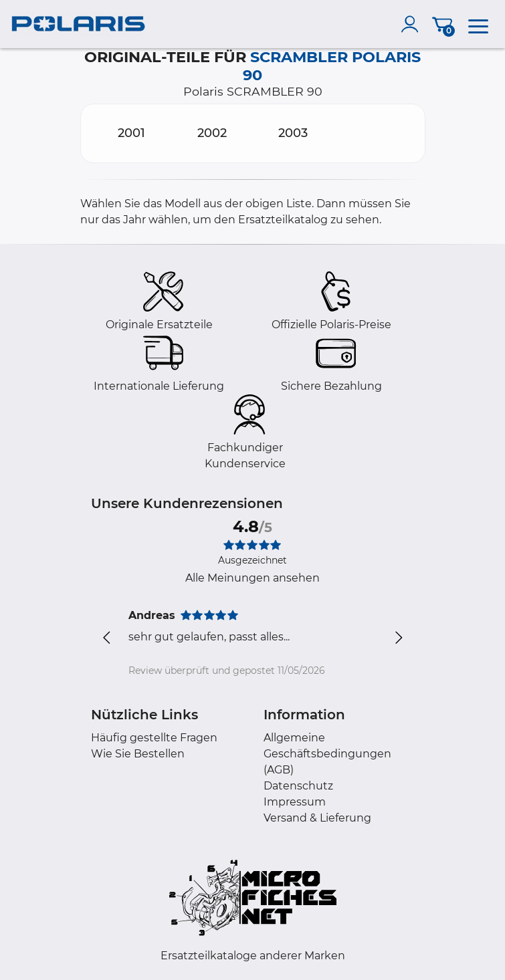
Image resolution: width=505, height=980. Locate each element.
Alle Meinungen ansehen (252, 578)
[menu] (478, 24)
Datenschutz (298, 786)
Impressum (295, 802)
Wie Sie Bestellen (138, 754)
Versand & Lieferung (317, 818)
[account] (413, 24)
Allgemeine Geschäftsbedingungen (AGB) (327, 754)
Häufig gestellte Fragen (154, 738)
